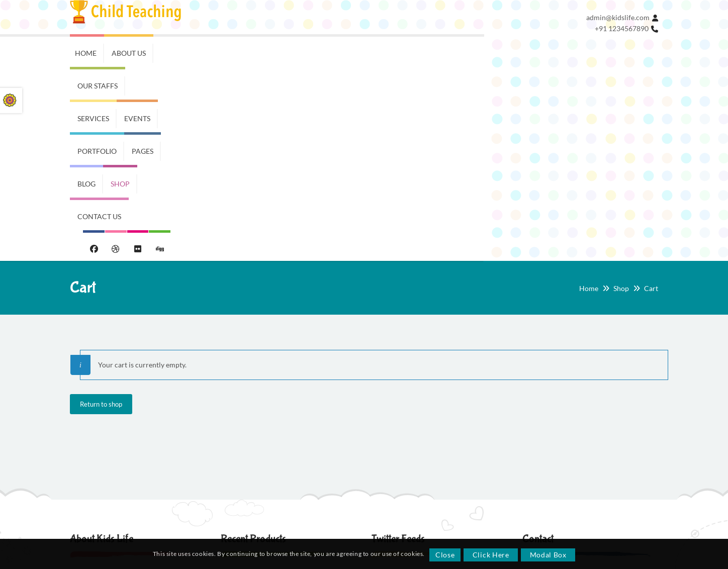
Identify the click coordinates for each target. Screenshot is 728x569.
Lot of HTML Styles (109, 476)
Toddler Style (245, 467)
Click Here (491, 555)
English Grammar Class (116, 425)
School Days (243, 429)
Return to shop (101, 213)
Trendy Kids (240, 392)
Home (589, 97)
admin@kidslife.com (618, 17)
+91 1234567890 (622, 28)
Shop (621, 97)
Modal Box (549, 555)
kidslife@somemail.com (572, 428)
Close (446, 555)
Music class (98, 442)
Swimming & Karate (111, 459)
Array (539, 508)
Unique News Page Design (121, 493)
